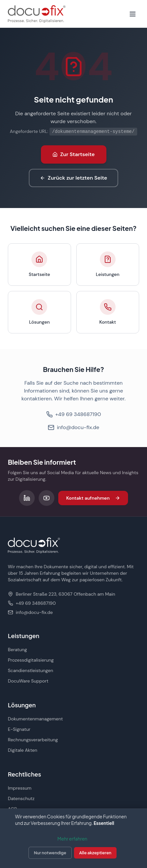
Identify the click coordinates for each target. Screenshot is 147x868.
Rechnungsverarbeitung (33, 740)
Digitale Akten (23, 750)
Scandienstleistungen (30, 670)
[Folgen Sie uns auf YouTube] (46, 498)
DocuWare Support (28, 681)
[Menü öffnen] (133, 14)
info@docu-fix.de (73, 427)
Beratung (17, 650)
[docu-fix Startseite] (37, 14)
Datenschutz (21, 798)
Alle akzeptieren (95, 853)
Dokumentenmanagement (35, 719)
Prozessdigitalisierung (31, 660)
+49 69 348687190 (74, 414)
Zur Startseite (74, 154)
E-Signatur (19, 729)
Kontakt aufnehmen (93, 498)
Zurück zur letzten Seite (73, 178)
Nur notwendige (50, 853)
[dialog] (73, 838)
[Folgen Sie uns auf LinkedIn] (27, 498)
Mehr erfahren (72, 839)
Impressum (20, 788)
